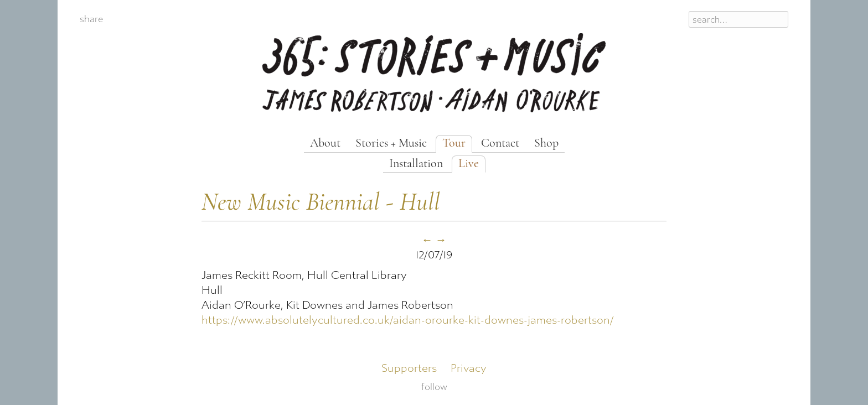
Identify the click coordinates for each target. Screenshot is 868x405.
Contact (500, 144)
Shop (546, 144)
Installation (416, 164)
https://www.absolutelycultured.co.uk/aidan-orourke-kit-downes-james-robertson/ (408, 320)
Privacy (469, 368)
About (325, 144)
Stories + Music (391, 144)
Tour (454, 144)
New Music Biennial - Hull (321, 203)
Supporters (409, 368)
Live (469, 164)
